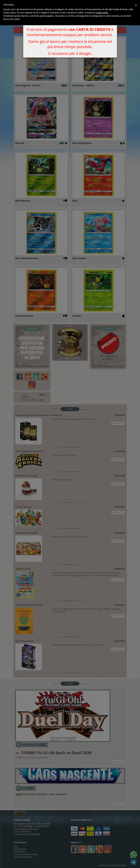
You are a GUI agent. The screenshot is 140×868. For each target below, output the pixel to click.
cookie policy (102, 13)
